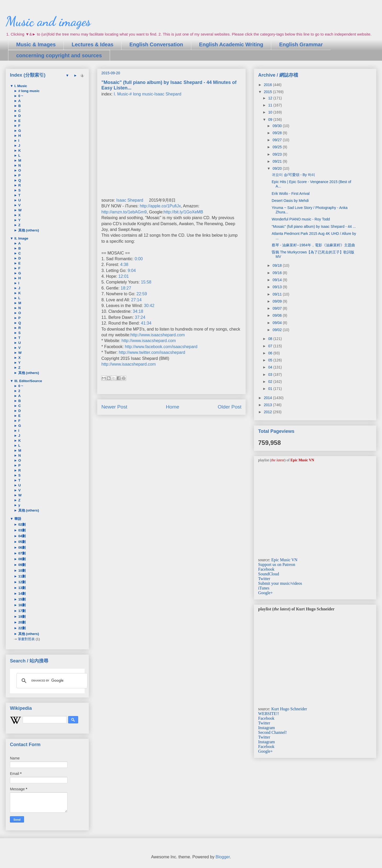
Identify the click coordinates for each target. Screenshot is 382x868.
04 (271, 367)
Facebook (266, 569)
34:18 (138, 311)
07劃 (21, 553)
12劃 (21, 582)
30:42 (149, 306)
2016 (268, 85)
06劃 (21, 548)
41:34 (146, 323)
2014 (268, 398)
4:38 (124, 265)
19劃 (21, 617)
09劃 (21, 565)
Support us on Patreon (277, 565)
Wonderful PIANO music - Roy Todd (301, 219)
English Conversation (156, 44)
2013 (268, 405)
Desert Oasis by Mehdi (290, 201)
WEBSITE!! (269, 714)
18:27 (126, 288)
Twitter (264, 579)
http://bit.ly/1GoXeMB (183, 212)
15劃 (21, 599)
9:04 (132, 271)
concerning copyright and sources (59, 55)
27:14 (136, 300)
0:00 (139, 259)
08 (271, 339)
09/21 (278, 161)
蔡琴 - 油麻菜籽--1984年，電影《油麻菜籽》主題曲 (313, 245)
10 (271, 112)
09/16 (278, 273)
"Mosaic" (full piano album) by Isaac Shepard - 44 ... (314, 226)
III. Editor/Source (28, 381)
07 (271, 346)
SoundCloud (269, 574)
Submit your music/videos (280, 583)
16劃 (21, 605)
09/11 (278, 294)
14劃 (21, 594)
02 (271, 382)
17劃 (21, 611)
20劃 (21, 622)
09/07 (278, 308)
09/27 (278, 140)
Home (173, 407)
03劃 (21, 530)
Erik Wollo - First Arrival (291, 194)
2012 (268, 412)
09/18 (278, 265)
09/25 (278, 147)
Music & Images (36, 44)
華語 (17, 519)
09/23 (278, 154)
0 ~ (20, 96)
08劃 (21, 559)
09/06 (278, 315)
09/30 (278, 126)
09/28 (278, 133)
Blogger (223, 857)
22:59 (142, 294)
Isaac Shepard (130, 200)
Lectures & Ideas (92, 44)
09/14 (278, 280)
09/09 (278, 301)
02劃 (21, 524)
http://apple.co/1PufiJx (160, 206)
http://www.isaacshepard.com (158, 335)
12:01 (124, 276)
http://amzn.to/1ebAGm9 (124, 212)
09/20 (278, 168)
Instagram (267, 728)
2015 (268, 92)
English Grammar (301, 44)
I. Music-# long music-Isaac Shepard (147, 94)
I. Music (20, 86)
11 (271, 105)
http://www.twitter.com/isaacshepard (152, 352)
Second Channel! (273, 732)
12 (271, 98)
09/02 (278, 330)
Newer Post (114, 407)
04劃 (21, 536)
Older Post (230, 407)
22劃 (21, 628)
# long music (28, 91)
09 (271, 120)
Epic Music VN (284, 560)
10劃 (21, 571)
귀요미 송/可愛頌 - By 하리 (293, 175)
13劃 (21, 588)
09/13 (278, 287)
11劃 (21, 576)
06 (271, 353)
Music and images (48, 21)
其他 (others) (28, 230)
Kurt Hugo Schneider (289, 709)
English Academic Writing (231, 44)
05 (271, 360)
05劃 (21, 542)
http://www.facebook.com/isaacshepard (161, 347)
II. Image (21, 238)
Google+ (265, 593)
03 (271, 375)
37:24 (140, 317)
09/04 (278, 323)
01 (271, 389)
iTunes (264, 588)
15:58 (146, 282)
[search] (51, 681)
